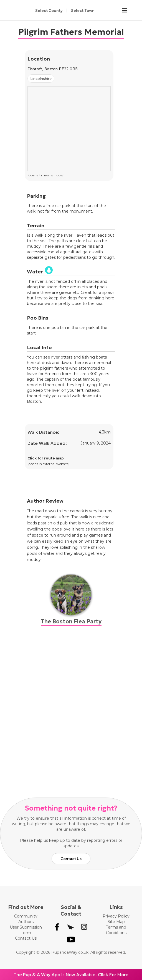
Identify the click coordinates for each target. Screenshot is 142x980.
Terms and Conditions (116, 930)
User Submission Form (26, 930)
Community (26, 916)
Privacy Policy (116, 916)
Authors (26, 922)
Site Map (116, 922)
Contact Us (71, 859)
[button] (127, 11)
